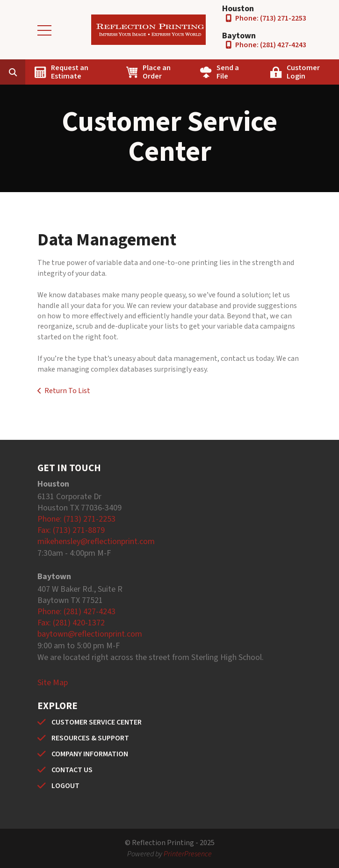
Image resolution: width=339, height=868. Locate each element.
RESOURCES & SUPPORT (90, 738)
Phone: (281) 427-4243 (271, 45)
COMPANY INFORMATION (90, 754)
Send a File (228, 72)
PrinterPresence (188, 854)
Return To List (67, 391)
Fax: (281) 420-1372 (71, 623)
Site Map (53, 683)
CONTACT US (72, 770)
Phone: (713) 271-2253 (271, 18)
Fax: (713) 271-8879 (71, 530)
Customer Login (303, 72)
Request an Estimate (70, 72)
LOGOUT (65, 786)
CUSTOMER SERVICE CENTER (97, 722)
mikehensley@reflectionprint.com (96, 542)
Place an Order (157, 72)
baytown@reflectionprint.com (90, 634)
